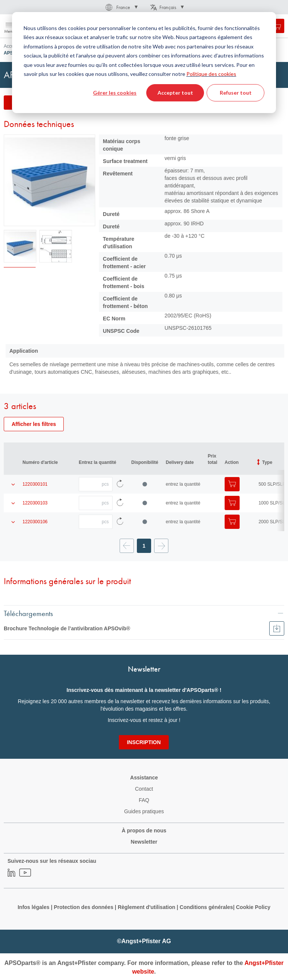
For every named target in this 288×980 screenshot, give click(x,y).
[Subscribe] (144, 742)
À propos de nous (144, 831)
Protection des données (83, 907)
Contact (144, 789)
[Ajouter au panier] (232, 484)
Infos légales (34, 907)
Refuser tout (236, 93)
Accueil (11, 46)
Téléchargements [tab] (28, 613)
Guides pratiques (144, 811)
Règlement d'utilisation (146, 907)
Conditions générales (206, 907)
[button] (121, 7)
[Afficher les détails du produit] (13, 484)
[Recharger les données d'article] (120, 484)
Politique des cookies (211, 74)
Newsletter (144, 842)
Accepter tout (175, 93)
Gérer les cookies (115, 93)
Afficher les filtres (34, 424)
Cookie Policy (253, 907)
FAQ (144, 800)
